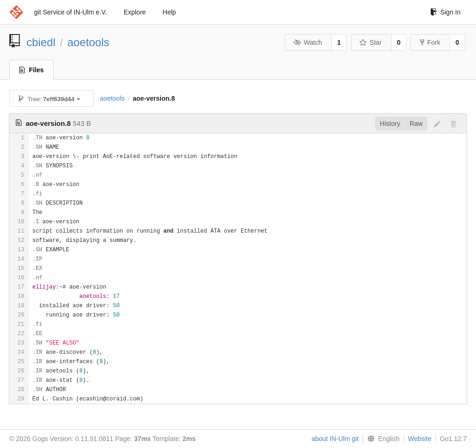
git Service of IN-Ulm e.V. (70, 12)
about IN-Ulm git (335, 439)
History (390, 124)
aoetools (88, 42)
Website (420, 439)
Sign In (445, 12)
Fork (430, 42)
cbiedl (41, 42)
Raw (416, 124)
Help (169, 12)
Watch (308, 42)
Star (371, 42)
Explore (135, 12)
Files (31, 70)
